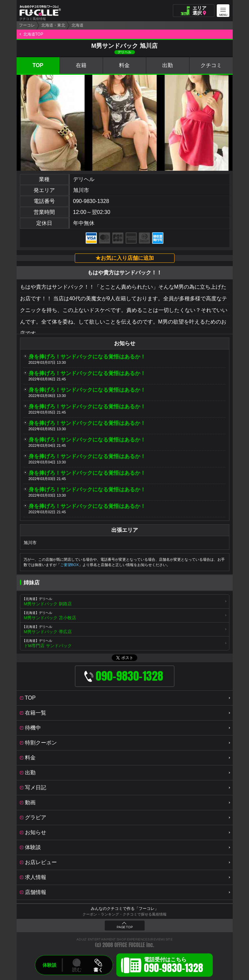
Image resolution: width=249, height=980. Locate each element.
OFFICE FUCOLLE (130, 945)
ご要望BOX (69, 565)
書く (98, 970)
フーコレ (27, 25)
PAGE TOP (125, 927)
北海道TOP (33, 34)
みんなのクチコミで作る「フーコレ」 (125, 909)
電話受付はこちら (174, 966)
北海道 (77, 25)
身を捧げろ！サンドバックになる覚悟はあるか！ (87, 357)
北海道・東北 (53, 25)
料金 (124, 65)
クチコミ (211, 65)
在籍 (81, 65)
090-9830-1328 (91, 201)
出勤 (168, 65)
